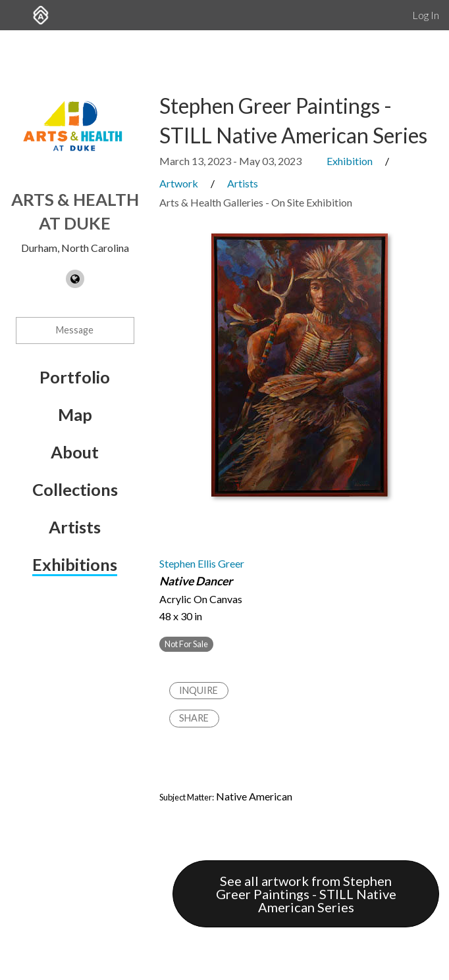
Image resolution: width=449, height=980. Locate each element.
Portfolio (75, 377)
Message (75, 330)
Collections (75, 489)
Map (75, 414)
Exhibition (350, 161)
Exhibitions (75, 564)
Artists (75, 527)
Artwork (179, 183)
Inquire (198, 690)
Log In (426, 15)
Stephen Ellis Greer (202, 563)
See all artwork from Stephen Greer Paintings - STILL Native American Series (306, 894)
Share (194, 718)
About (75, 452)
